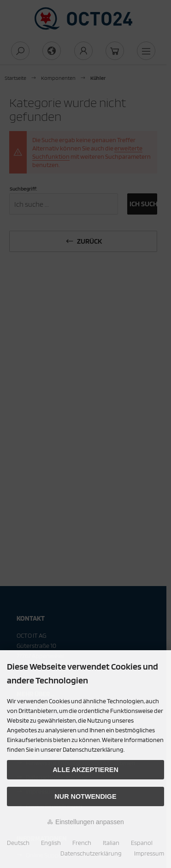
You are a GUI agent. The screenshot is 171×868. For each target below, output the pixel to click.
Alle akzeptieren (85, 770)
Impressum (149, 853)
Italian (111, 843)
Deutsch (18, 843)
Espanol (142, 843)
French (82, 843)
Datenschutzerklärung (91, 853)
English (51, 843)
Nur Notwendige (85, 796)
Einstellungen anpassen (85, 822)
